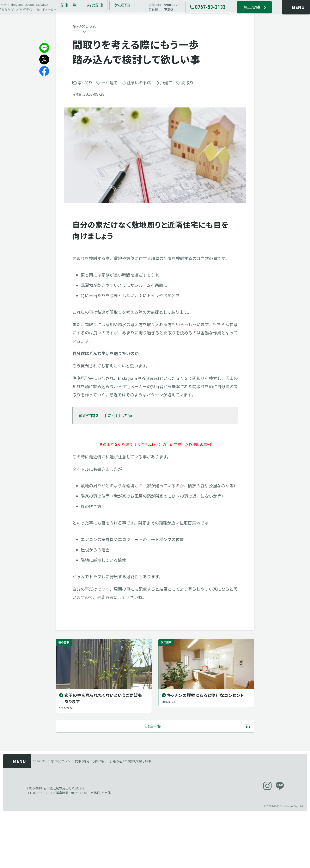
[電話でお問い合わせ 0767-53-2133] (202, 17)
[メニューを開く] (284, 17)
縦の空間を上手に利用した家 (105, 448)
